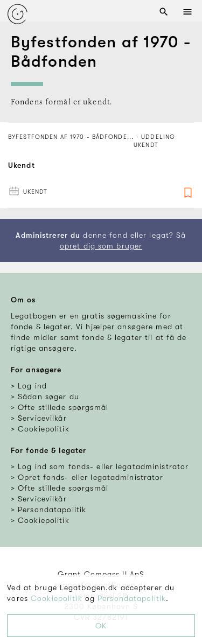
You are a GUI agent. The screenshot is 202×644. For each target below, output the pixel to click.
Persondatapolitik (132, 598)
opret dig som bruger (101, 246)
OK (101, 626)
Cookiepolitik (57, 598)
